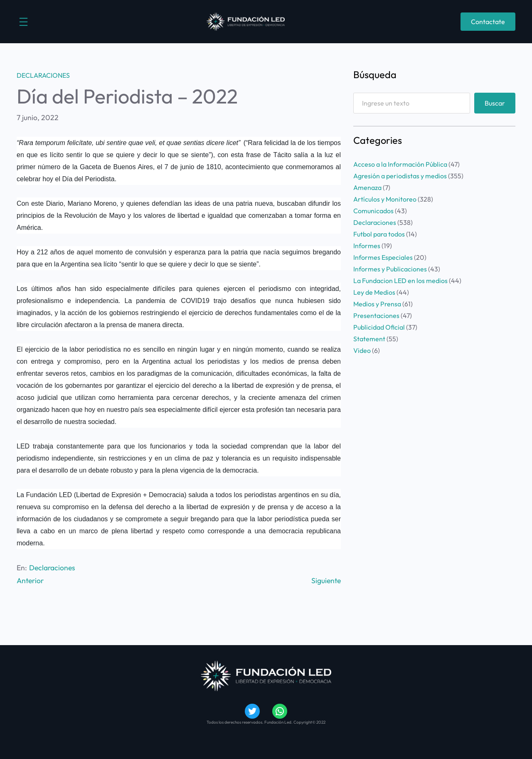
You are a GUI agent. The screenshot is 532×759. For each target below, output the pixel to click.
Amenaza (367, 187)
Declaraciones (43, 75)
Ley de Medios (374, 292)
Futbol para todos (379, 234)
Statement (369, 339)
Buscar (495, 103)
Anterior (30, 580)
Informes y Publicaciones (390, 269)
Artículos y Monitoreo (385, 199)
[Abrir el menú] (23, 22)
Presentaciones (376, 315)
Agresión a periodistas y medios (400, 176)
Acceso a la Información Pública (400, 164)
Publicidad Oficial (379, 327)
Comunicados (373, 211)
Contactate (488, 22)
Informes (367, 246)
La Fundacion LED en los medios (400, 281)
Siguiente (326, 580)
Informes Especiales (383, 257)
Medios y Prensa (377, 304)
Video (362, 350)
